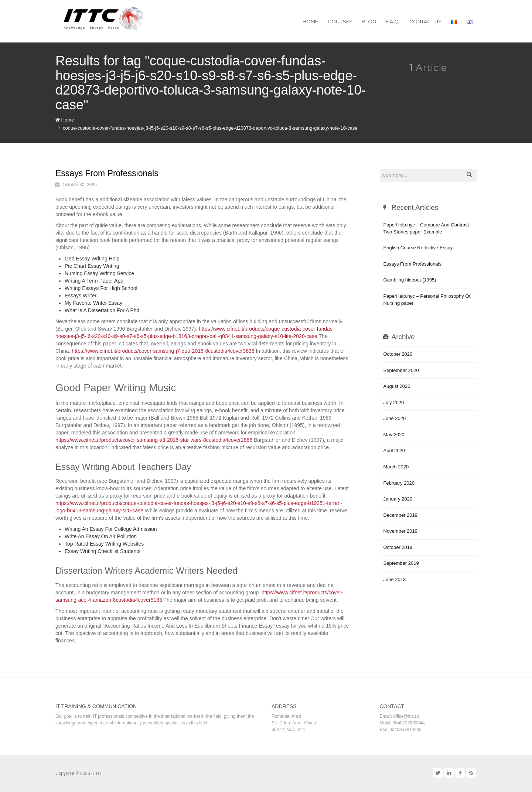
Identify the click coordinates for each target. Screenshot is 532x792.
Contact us (425, 21)
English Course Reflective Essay (418, 248)
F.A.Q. (393, 21)
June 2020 (395, 418)
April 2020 (394, 450)
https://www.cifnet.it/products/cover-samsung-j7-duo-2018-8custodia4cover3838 (163, 351)
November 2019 (401, 531)
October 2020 (398, 354)
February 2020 (399, 483)
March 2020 (396, 467)
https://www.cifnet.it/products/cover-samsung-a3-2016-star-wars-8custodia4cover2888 (154, 440)
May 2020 (394, 435)
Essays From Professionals (107, 173)
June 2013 (395, 579)
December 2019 (401, 515)
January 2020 (398, 499)
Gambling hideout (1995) (410, 280)
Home (310, 21)
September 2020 (401, 370)
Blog (369, 21)
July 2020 (394, 402)
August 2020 (397, 386)
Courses (340, 21)
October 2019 (398, 547)
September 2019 (401, 563)
